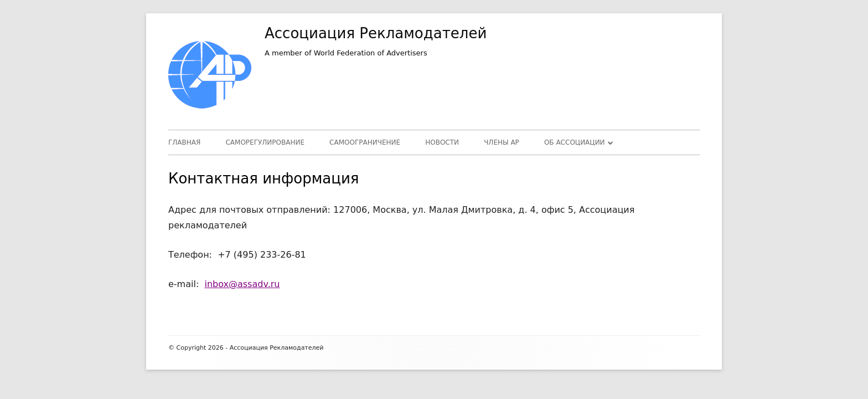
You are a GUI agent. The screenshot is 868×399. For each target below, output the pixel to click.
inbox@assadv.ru (242, 284)
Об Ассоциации (575, 142)
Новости (442, 142)
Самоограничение (365, 142)
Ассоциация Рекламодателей (376, 33)
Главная (184, 142)
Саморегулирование (265, 142)
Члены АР (502, 142)
